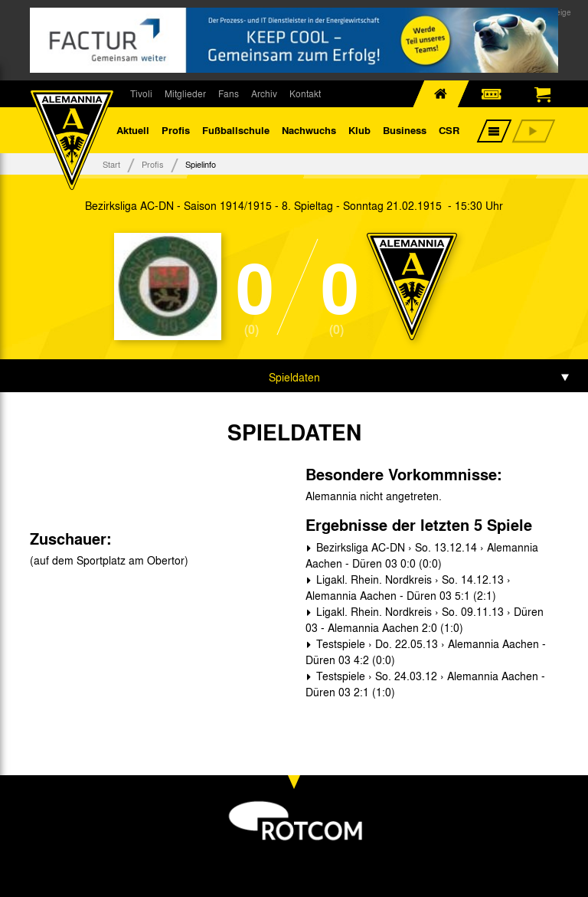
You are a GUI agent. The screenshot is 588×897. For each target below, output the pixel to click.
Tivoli (141, 93)
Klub (359, 130)
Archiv (264, 93)
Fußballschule (236, 130)
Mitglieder (185, 93)
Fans (229, 93)
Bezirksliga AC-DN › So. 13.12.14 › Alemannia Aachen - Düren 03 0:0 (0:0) (422, 555)
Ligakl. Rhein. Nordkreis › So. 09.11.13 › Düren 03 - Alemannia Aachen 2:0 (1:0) (425, 619)
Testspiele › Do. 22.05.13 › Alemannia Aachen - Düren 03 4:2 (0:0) (426, 651)
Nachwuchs (309, 130)
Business (405, 130)
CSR (449, 130)
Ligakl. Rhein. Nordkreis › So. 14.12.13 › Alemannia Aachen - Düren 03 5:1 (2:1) (408, 587)
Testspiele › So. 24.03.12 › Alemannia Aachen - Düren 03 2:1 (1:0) (425, 684)
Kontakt (305, 93)
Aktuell (133, 130)
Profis (176, 130)
